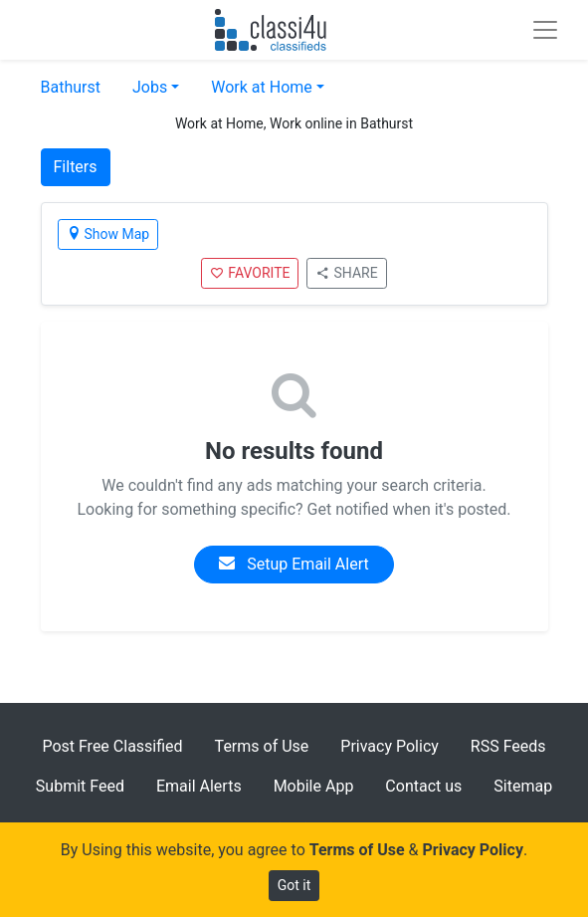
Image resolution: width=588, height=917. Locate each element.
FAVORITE (250, 273)
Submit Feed (80, 786)
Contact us (423, 786)
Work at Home (262, 87)
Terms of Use (262, 746)
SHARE (346, 273)
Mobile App (314, 786)
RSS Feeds (508, 746)
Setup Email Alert (294, 564)
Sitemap (523, 786)
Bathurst (71, 87)
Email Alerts (199, 786)
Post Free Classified (112, 746)
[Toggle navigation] (545, 30)
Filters (76, 167)
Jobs (150, 87)
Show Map (108, 234)
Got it (294, 885)
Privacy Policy (390, 746)
